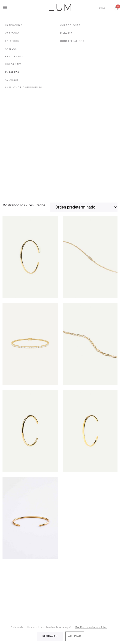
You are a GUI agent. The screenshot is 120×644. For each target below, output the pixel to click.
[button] (5, 7)
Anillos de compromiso (24, 87)
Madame (66, 33)
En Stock (12, 41)
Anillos (11, 49)
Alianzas (12, 80)
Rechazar (50, 636)
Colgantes (13, 64)
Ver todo (12, 33)
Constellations (72, 41)
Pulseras (12, 72)
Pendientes (14, 56)
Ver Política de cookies (91, 627)
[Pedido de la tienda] (84, 207)
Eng (102, 8)
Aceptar (75, 636)
